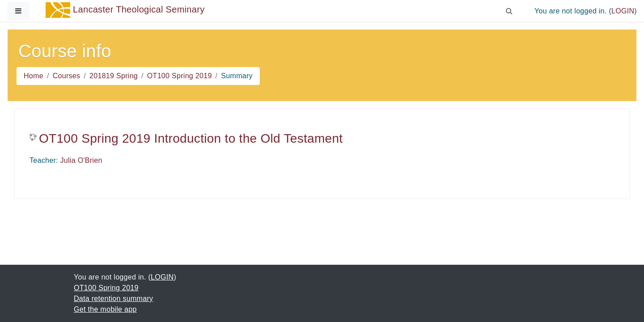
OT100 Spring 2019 (180, 76)
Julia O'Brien (81, 160)
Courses (67, 76)
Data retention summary (113, 299)
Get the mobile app (105, 309)
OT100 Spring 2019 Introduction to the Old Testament (191, 138)
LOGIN (623, 11)
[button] (509, 9)
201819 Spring (114, 76)
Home (34, 76)
